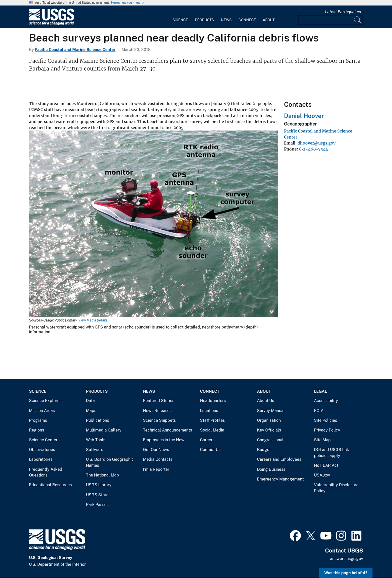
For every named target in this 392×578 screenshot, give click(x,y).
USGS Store (97, 495)
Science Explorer (45, 401)
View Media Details (93, 320)
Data (90, 401)
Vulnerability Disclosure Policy (336, 488)
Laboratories (41, 459)
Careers (207, 440)
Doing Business (271, 469)
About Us (265, 401)
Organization (269, 420)
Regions (36, 430)
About (269, 20)
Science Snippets (159, 420)
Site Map (322, 440)
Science (180, 20)
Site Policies (325, 420)
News (226, 20)
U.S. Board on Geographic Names (110, 462)
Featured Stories (159, 401)
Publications (97, 420)
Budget (264, 450)
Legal (320, 391)
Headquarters (213, 401)
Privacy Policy (327, 430)
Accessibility (326, 401)
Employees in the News (165, 440)
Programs (38, 420)
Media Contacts (158, 459)
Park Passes (97, 505)
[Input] (330, 20)
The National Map (102, 475)
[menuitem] (180, 17)
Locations (209, 411)
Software (95, 450)
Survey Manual (271, 411)
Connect (247, 20)
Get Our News (156, 450)
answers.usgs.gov (346, 559)
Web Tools (96, 440)
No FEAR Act (326, 465)
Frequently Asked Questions (46, 472)
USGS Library (99, 485)
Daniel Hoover (304, 116)
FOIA (319, 411)
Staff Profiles (212, 420)
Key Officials (269, 430)
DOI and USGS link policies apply (331, 453)
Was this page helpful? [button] (346, 573)
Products (204, 20)
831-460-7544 (313, 149)
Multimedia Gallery (104, 430)
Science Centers (44, 440)
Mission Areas (42, 411)
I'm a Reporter (156, 469)
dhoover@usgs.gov (316, 143)
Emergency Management (280, 479)
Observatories (42, 450)
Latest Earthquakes (343, 12)
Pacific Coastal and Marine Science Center (75, 50)
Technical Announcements (167, 430)
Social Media (212, 430)
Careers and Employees (279, 459)
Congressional (270, 440)
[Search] (358, 20)
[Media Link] (153, 224)
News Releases (157, 411)
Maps (91, 411)
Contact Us (210, 450)
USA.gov (322, 475)
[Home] (51, 24)
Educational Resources (50, 485)
